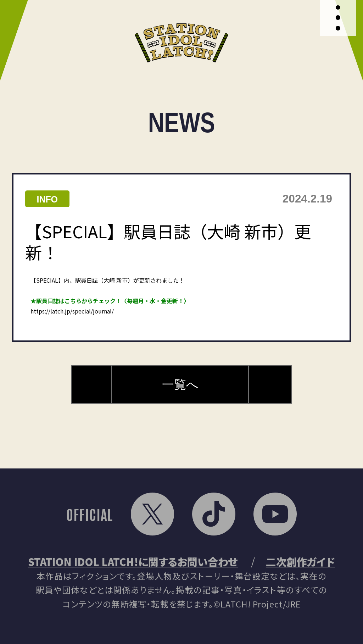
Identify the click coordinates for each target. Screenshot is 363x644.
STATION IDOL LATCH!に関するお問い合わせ (133, 561)
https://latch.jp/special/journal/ (72, 311)
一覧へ (180, 384)
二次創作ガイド (300, 561)
